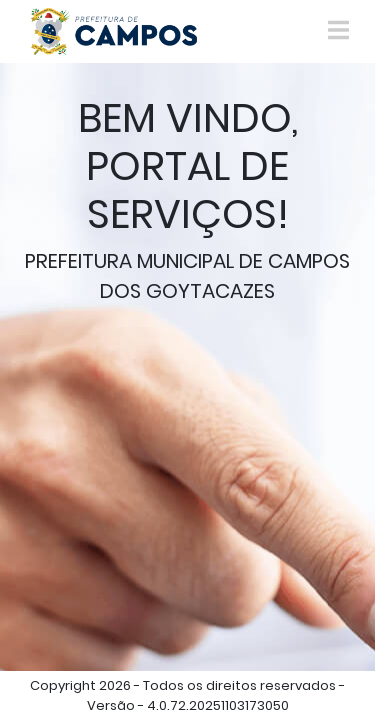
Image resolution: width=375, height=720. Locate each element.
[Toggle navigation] (338, 31)
